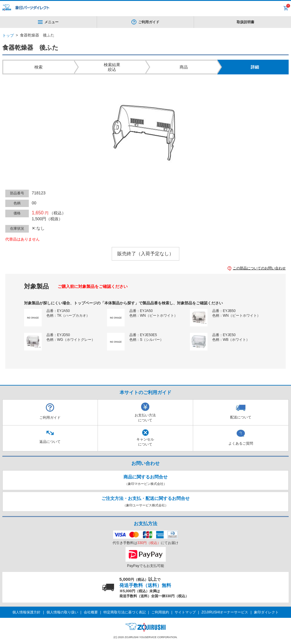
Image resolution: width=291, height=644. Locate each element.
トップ (8, 35)
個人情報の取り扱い (62, 612)
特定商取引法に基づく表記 (125, 612)
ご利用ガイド (149, 22)
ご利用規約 (160, 612)
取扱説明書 (245, 22)
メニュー (48, 22)
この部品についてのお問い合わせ (259, 268)
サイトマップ (185, 612)
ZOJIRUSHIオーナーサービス (225, 612)
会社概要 (91, 612)
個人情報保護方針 (26, 612)
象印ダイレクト (266, 612)
